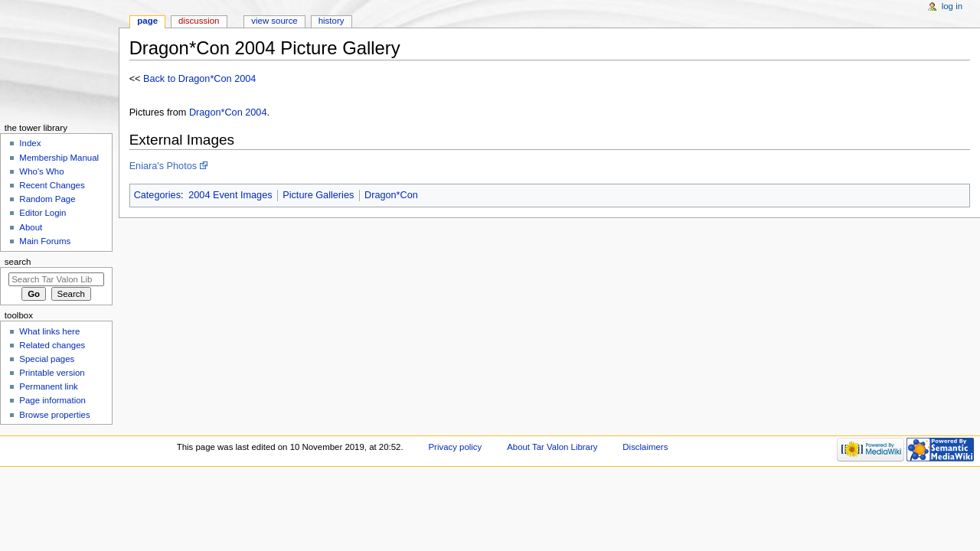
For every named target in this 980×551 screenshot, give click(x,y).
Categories (157, 195)
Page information (52, 400)
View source (274, 21)
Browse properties (54, 415)
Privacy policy (455, 447)
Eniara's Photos (163, 166)
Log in (952, 6)
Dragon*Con (216, 112)
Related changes (52, 345)
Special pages (47, 359)
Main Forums (45, 241)
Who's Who (41, 171)
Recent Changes (52, 185)
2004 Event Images (230, 195)
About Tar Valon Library (552, 447)
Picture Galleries (318, 195)
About (31, 227)
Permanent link (48, 386)
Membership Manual (59, 158)
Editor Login (42, 213)
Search (18, 262)
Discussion (199, 21)
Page (147, 21)
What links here (49, 331)
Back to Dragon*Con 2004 (199, 79)
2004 (256, 112)
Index (30, 143)
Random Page (47, 199)
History (332, 21)
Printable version (52, 373)
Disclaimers (645, 447)
